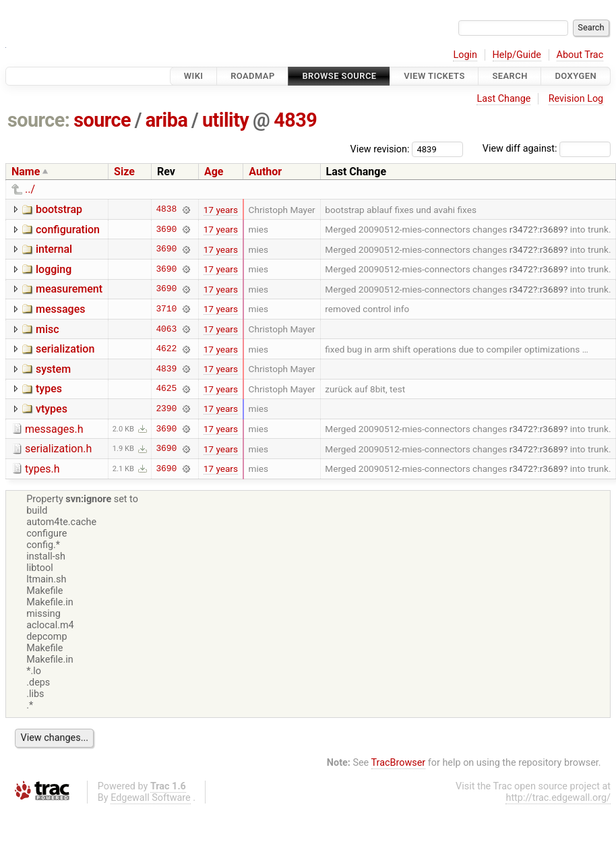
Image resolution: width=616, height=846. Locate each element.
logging (54, 269)
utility (225, 120)
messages (60, 309)
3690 (166, 229)
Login (465, 55)
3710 (166, 309)
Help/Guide (517, 55)
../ (30, 189)
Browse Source (339, 76)
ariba (167, 120)
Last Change (503, 99)
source (102, 120)
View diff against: (547, 149)
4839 (295, 120)
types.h (42, 469)
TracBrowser (399, 763)
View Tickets (434, 76)
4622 (166, 349)
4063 (166, 329)
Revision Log (576, 99)
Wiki (194, 76)
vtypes (52, 409)
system (53, 369)
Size (124, 172)
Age (214, 172)
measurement (69, 289)
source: (39, 120)
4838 (166, 210)
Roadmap (253, 76)
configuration (68, 230)
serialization (65, 349)
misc (48, 329)
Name (26, 172)
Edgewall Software (151, 798)
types (49, 389)
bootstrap (59, 209)
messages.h (54, 429)
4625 (166, 389)
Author (265, 172)
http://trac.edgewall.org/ (558, 798)
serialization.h (58, 449)
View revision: (380, 149)
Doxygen (576, 76)
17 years (221, 210)
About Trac (580, 55)
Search (510, 76)
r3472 (521, 229)
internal (54, 249)
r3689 (552, 229)
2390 (166, 409)
